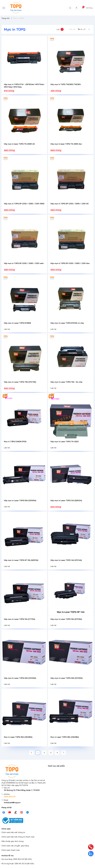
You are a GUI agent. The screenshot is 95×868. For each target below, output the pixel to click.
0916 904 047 (10, 797)
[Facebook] (4, 812)
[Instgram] (22, 812)
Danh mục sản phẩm (56, 766)
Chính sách (6, 829)
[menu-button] (4, 8)
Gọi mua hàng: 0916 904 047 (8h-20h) (17, 859)
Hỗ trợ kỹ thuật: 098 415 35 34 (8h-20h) (18, 864)
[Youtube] (10, 812)
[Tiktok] (16, 812)
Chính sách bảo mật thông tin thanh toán (18, 837)
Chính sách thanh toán (11, 850)
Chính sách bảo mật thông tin (13, 832)
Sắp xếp (72, 29)
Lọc (60, 29)
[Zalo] (27, 812)
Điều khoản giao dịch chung (12, 841)
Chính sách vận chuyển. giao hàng (15, 846)
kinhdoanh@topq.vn (12, 803)
